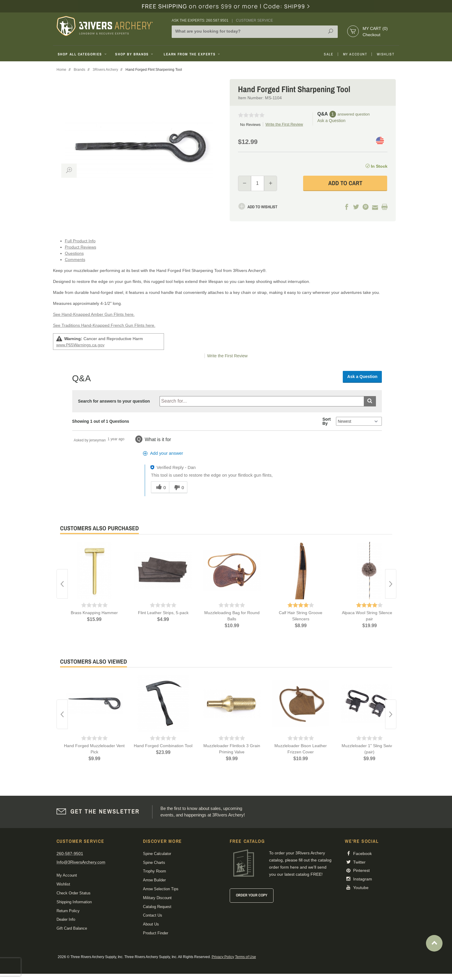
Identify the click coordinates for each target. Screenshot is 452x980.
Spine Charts (154, 863)
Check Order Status (74, 893)
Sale (329, 54)
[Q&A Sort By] (359, 421)
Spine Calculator (157, 854)
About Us (151, 924)
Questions (74, 253)
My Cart (375, 28)
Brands (79, 70)
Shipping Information (74, 902)
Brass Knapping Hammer (94, 613)
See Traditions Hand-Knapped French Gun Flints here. (104, 325)
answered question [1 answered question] (354, 114)
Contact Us (153, 915)
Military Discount (157, 898)
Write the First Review (284, 124)
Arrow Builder (154, 880)
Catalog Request (157, 907)
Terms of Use (246, 957)
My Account (355, 54)
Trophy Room (155, 871)
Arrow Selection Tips (161, 889)
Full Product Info (80, 241)
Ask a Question (331, 121)
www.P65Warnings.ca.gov (80, 345)
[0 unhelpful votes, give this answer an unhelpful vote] (178, 487)
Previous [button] (62, 584)
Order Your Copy (252, 895)
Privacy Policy (223, 957)
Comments (75, 260)
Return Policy (68, 911)
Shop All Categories (83, 54)
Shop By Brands (135, 54)
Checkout (371, 35)
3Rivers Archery (105, 70)
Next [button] (391, 584)
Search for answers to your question (114, 401)
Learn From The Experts (192, 54)
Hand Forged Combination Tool (163, 746)
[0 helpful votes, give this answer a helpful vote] (160, 487)
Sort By (326, 421)
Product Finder (156, 933)
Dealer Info (66, 919)
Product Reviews (81, 247)
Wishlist (386, 54)
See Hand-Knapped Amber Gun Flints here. (94, 314)
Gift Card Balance (72, 928)
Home (61, 70)
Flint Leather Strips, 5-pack (163, 613)
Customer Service (254, 20)
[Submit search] (370, 401)
